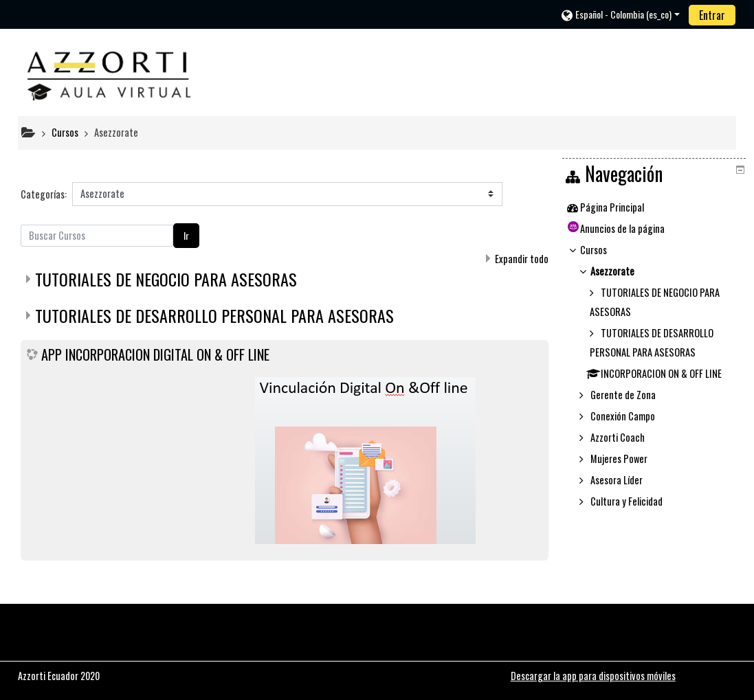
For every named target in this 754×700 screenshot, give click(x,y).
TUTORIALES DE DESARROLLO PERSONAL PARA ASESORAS (214, 315)
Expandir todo (522, 259)
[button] (621, 14)
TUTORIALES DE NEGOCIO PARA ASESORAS (166, 279)
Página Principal (622, 207)
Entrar (712, 15)
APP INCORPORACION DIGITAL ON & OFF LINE (155, 354)
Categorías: (44, 194)
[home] (109, 72)
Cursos (603, 250)
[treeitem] (656, 207)
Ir (186, 235)
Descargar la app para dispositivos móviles (593, 676)
